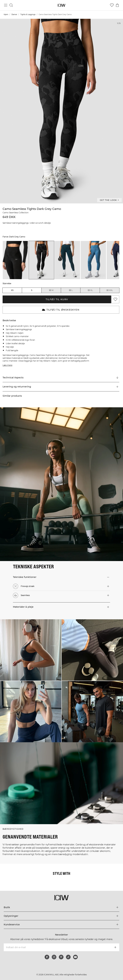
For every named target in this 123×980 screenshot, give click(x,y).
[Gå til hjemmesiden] (62, 5)
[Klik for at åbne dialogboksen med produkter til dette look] (31, 650)
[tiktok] (68, 957)
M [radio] (51, 290)
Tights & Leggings (28, 14)
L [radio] (71, 290)
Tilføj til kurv (57, 299)
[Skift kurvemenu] (117, 5)
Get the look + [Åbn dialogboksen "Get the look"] (109, 200)
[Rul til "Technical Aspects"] (61, 378)
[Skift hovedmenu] (6, 5)
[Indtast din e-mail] (57, 947)
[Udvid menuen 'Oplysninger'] (61, 916)
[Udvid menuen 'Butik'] (61, 907)
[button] (61, 387)
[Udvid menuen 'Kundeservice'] (61, 924)
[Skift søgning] (11, 5)
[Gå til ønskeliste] (112, 5)
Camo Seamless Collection (16, 213)
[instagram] (54, 957)
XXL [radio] (110, 290)
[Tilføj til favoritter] (115, 299)
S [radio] (32, 290)
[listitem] (15, 260)
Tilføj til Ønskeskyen (61, 310)
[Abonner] (115, 947)
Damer (14, 14)
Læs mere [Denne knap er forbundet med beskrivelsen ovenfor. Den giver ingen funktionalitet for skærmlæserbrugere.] (7, 365)
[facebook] (47, 957)
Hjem (6, 14)
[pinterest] (61, 957)
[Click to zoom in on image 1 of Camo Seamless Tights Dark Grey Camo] (61, 111)
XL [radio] (90, 290)
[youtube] (75, 957)
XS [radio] (12, 290)
